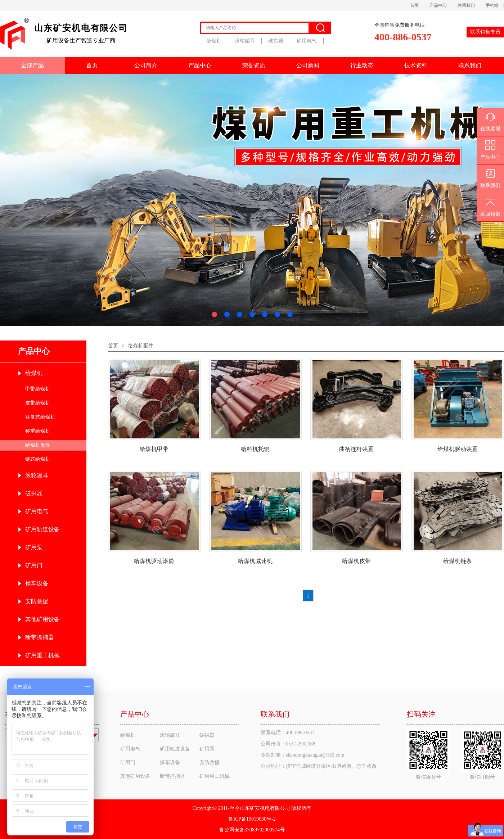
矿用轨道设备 (42, 529)
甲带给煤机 (38, 389)
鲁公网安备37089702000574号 (252, 830)
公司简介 (146, 65)
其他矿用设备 (42, 619)
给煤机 (214, 41)
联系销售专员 (485, 32)
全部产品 (32, 65)
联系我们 (466, 5)
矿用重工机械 (42, 655)
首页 (414, 5)
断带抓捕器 (40, 637)
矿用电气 (307, 41)
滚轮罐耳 (245, 41)
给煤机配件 (38, 445)
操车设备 (37, 583)
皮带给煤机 (38, 403)
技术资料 (416, 65)
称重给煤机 (38, 431)
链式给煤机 (38, 459)
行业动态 (362, 65)
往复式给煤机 (40, 417)
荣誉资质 (254, 65)
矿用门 (34, 565)
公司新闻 (308, 65)
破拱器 (276, 41)
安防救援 (37, 601)
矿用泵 (34, 547)
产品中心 (438, 5)
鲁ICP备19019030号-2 (252, 819)
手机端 (492, 5)
